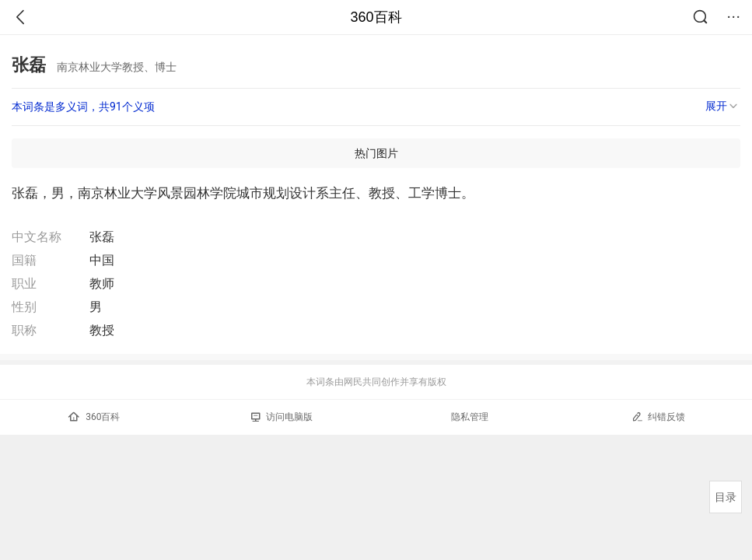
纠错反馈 (658, 416)
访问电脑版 (282, 417)
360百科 (376, 17)
